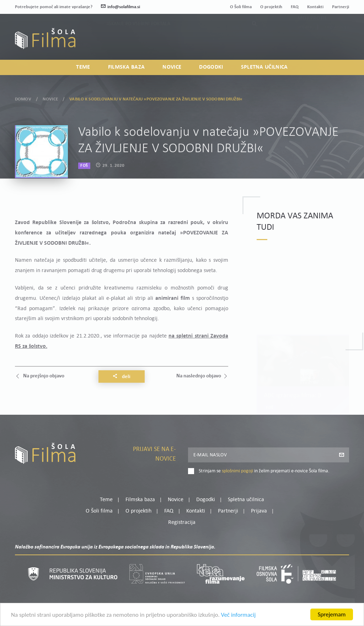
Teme (83, 67)
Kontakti (315, 7)
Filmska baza (127, 67)
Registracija (337, 42)
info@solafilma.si (121, 7)
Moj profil (312, 33)
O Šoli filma (241, 7)
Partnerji (341, 7)
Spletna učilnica (264, 67)
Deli (122, 377)
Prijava (305, 42)
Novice (172, 67)
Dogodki (211, 67)
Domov (23, 97)
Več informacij (239, 617)
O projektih (271, 7)
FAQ (295, 7)
